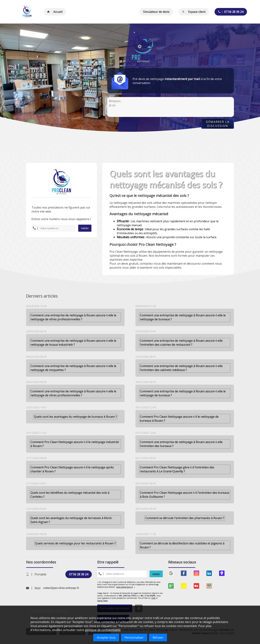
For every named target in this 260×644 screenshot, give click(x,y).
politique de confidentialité (103, 630)
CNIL (153, 598)
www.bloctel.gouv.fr (125, 587)
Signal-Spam (102, 601)
